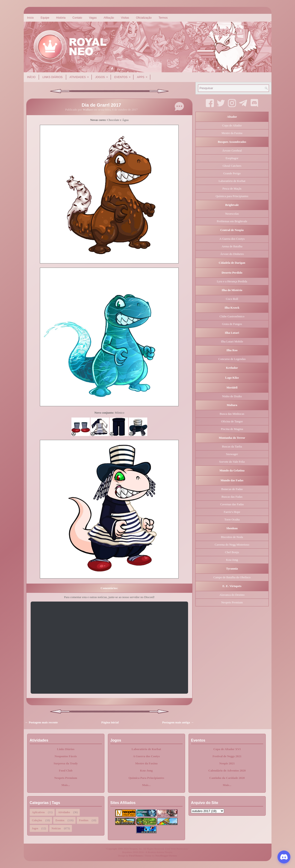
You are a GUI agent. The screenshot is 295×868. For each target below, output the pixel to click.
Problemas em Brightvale (232, 221)
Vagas (93, 18)
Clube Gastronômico (232, 316)
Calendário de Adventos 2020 (227, 770)
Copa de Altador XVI (227, 749)
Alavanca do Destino (232, 595)
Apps (144, 76)
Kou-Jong (232, 560)
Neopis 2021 (227, 763)
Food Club (66, 770)
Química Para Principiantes (146, 778)
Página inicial (110, 722)
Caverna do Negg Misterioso (232, 545)
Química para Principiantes (232, 196)
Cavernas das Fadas (232, 504)
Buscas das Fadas (232, 497)
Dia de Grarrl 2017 (101, 105)
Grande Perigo (232, 173)
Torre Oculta (232, 519)
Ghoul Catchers (232, 166)
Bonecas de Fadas (232, 489)
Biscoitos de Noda (232, 537)
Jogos (103, 76)
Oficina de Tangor (232, 421)
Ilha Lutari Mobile (232, 341)
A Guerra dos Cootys (232, 239)
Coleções (37, 820)
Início (31, 18)
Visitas (125, 18)
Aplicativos (38, 812)
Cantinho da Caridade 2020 (227, 778)
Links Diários (52, 77)
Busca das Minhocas (232, 414)
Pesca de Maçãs (232, 189)
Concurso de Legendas (232, 359)
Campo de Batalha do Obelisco (232, 577)
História (61, 18)
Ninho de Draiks (232, 396)
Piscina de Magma (232, 429)
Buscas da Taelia (232, 446)
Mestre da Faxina (232, 133)
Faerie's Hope (232, 512)
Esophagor (232, 158)
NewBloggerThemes (166, 856)
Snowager (232, 454)
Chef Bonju (232, 552)
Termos (163, 18)
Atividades (81, 76)
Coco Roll (232, 299)
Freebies (84, 820)
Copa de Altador (232, 125)
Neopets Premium (232, 602)
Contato (77, 18)
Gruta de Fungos (232, 324)
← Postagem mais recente (41, 722)
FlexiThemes (136, 856)
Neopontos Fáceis (66, 756)
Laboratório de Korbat (232, 181)
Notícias (56, 828)
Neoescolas (232, 214)
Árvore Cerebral (232, 151)
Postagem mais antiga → (178, 722)
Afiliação (109, 18)
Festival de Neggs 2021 (227, 756)
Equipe (45, 18)
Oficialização (144, 18)
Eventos (124, 76)
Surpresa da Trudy (66, 763)
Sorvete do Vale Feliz (232, 462)
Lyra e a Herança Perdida (232, 281)
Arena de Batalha (232, 246)
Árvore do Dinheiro (232, 254)
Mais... (66, 785)
